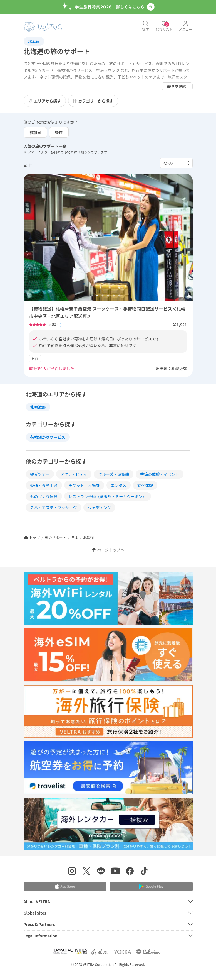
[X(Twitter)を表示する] (86, 872)
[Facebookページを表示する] (130, 872)
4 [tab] (114, 296)
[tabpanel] (108, 237)
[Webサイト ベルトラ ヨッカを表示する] (123, 952)
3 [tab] (108, 296)
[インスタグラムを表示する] (72, 872)
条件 (59, 132)
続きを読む (177, 86)
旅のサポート (56, 537)
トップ (32, 537)
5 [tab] (119, 296)
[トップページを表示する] (43, 27)
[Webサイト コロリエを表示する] (148, 952)
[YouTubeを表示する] (115, 872)
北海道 (34, 41)
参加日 (35, 132)
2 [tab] (103, 296)
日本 (75, 537)
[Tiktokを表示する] (144, 872)
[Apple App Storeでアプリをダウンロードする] (65, 886)
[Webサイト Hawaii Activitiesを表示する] (70, 952)
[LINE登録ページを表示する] (101, 872)
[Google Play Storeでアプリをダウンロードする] (151, 887)
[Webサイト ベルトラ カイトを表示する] (100, 952)
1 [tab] (97, 296)
